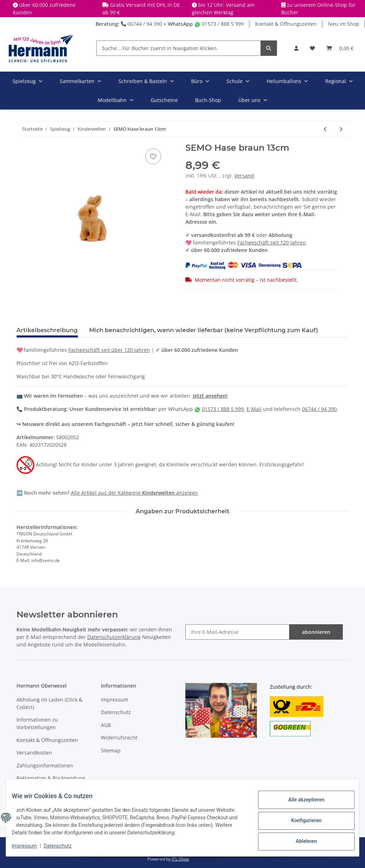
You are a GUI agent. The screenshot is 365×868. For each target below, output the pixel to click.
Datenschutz (116, 712)
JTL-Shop (180, 859)
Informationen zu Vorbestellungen (37, 723)
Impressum (115, 700)
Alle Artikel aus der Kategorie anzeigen (134, 493)
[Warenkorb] (340, 48)
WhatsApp (180, 24)
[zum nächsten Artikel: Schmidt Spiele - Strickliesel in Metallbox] (341, 129)
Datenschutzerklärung (114, 637)
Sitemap (111, 750)
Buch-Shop (208, 100)
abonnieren (316, 632)
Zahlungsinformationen (45, 765)
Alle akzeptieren (300, 802)
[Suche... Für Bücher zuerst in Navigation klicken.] (179, 48)
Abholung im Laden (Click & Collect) (49, 703)
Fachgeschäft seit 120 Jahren (272, 243)
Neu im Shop (344, 24)
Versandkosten (34, 753)
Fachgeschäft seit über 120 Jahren (109, 350)
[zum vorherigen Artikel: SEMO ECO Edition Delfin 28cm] (325, 129)
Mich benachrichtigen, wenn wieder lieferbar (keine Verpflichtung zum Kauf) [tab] (204, 330)
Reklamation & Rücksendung (51, 778)
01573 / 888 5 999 (219, 24)
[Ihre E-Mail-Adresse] (237, 632)
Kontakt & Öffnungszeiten (286, 24)
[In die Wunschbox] (153, 156)
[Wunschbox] (312, 48)
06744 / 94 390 (142, 24)
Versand (244, 176)
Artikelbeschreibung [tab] (47, 330)
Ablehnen (300, 840)
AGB (106, 725)
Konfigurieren (300, 821)
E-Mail (254, 409)
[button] (296, 48)
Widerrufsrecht (119, 738)
